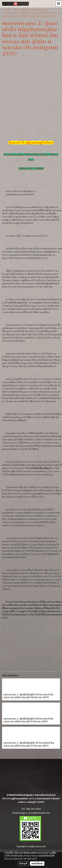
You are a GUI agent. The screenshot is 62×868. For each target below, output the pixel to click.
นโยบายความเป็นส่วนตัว (13, 858)
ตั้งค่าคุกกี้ (23, 863)
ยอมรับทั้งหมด (37, 863)
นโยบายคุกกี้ (32, 858)
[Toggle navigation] (59, 4)
